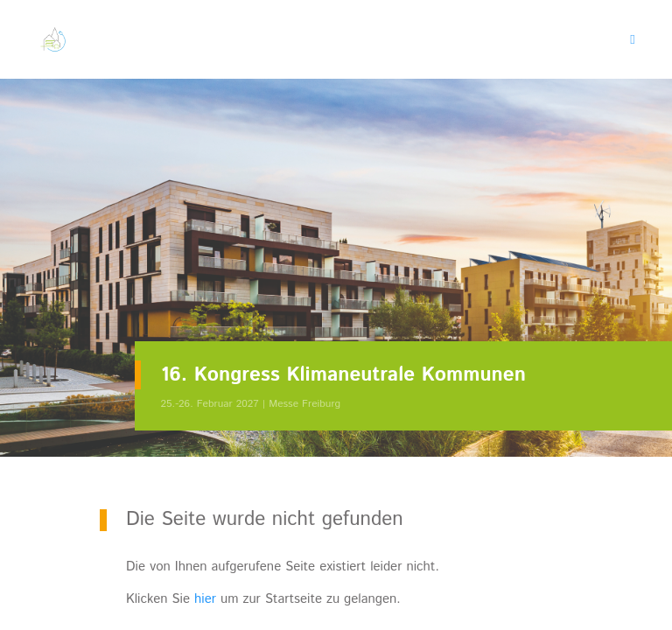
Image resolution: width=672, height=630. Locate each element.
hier (205, 599)
